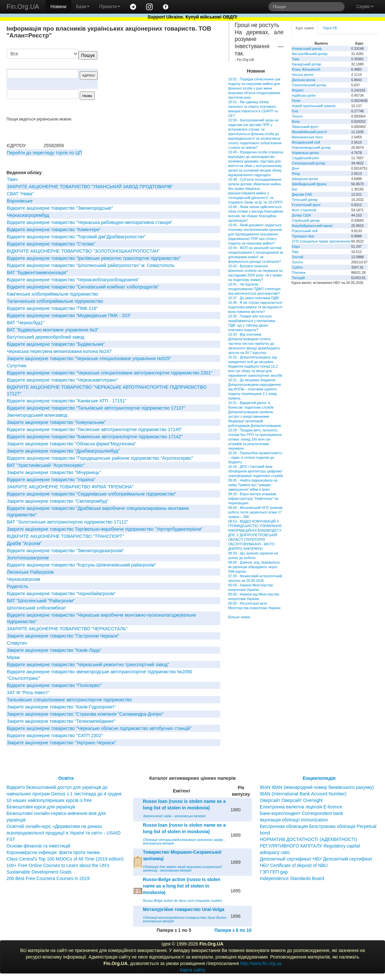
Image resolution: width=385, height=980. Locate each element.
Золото (297, 262)
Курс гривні (304, 28)
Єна (295, 111)
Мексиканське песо (307, 137)
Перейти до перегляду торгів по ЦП (44, 153)
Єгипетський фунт (306, 205)
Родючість (18, 586)
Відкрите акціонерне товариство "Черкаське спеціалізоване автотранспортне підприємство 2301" (110, 373)
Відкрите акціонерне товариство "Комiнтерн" (54, 230)
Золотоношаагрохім (28, 558)
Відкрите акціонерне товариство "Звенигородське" (60, 208)
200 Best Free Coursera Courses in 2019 (48, 878)
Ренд (296, 174)
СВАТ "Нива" (20, 194)
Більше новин (239, 617)
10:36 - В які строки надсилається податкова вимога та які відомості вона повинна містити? (255, 307)
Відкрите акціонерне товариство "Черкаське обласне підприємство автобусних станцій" (99, 728)
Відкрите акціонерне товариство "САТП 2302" (55, 735)
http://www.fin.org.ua (261, 963)
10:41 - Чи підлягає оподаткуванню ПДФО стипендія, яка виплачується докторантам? (255, 289)
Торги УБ (330, 28)
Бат (295, 189)
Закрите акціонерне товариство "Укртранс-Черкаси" (62, 743)
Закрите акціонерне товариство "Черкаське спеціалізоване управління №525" (89, 358)
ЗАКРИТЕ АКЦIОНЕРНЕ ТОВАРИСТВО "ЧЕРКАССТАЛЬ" (67, 629)
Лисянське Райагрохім (30, 572)
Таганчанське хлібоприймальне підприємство (55, 301)
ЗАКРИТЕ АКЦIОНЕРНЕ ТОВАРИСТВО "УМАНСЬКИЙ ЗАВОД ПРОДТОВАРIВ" (90, 187)
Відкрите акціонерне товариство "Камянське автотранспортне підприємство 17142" (95, 437)
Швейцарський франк (309, 184)
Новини (58, 7)
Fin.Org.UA (23, 7)
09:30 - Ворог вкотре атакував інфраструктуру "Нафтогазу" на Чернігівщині (253, 498)
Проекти (110, 7)
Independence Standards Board (292, 878)
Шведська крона (305, 179)
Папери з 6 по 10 (233, 930)
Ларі (295, 252)
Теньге (297, 116)
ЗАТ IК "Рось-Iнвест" (28, 693)
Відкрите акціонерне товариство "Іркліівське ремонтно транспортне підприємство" (94, 258)
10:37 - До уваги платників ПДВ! (254, 298)
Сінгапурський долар (308, 163)
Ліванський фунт (305, 127)
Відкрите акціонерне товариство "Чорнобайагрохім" (61, 594)
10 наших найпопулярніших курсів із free (49, 800)
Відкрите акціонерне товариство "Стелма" (51, 244)
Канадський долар (306, 64)
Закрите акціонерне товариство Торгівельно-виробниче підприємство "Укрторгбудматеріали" (105, 529)
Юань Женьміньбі (306, 69)
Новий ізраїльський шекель (314, 106)
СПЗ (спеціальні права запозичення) (321, 241)
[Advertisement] (172, 83)
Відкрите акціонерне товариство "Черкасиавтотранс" (62, 380)
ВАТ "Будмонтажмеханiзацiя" (37, 273)
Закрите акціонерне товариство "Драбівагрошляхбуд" (63, 451)
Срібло (297, 267)
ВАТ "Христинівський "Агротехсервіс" (46, 465)
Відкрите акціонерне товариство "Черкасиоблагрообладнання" (73, 280)
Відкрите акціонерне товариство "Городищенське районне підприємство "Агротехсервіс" (100, 458)
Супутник (17, 366)
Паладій (298, 278)
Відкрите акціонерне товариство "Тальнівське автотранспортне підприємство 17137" (96, 408)
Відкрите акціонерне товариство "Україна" (51, 480)
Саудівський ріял (305, 158)
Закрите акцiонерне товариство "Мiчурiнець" (54, 472)
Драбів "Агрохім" (24, 543)
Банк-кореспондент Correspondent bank (301, 813)
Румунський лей (304, 231)
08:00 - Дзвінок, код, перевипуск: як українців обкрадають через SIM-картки (254, 567)
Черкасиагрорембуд (28, 215)
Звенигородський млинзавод (37, 415)
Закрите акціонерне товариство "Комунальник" (56, 422)
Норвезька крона (305, 153)
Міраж (13, 657)
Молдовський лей (306, 142)
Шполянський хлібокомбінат (36, 608)
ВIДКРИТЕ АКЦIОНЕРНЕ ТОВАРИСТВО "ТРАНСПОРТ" (65, 536)
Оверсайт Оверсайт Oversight (291, 800)
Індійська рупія (303, 95)
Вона (296, 121)
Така (295, 59)
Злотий (297, 257)
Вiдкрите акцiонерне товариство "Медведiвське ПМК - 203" (69, 315)
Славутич (17, 643)
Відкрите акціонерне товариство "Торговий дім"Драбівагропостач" (76, 237)
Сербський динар (306, 220)
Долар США (301, 215)
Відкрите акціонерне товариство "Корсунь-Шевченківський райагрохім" (81, 565)
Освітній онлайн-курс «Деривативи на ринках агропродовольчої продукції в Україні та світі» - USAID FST (63, 833)
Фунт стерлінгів (304, 210)
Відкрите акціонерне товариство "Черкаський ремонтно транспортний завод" (88, 665)
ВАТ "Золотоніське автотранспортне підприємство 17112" (68, 522)
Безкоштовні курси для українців (41, 807)
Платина (298, 273)
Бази (83, 7)
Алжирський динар (307, 49)
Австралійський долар (309, 54)
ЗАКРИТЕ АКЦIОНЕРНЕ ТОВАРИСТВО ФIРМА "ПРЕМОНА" (70, 487)
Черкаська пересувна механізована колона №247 (59, 351)
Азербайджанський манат (312, 226)
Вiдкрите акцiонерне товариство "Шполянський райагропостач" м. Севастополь (91, 265)
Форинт (298, 90)
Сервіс (365, 7)
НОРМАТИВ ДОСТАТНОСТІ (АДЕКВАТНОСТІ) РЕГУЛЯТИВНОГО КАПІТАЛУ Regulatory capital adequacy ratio (310, 846)
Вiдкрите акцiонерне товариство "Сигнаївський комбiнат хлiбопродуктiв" (83, 287)
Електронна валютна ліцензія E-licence (301, 807)
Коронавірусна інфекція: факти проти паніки (53, 852)
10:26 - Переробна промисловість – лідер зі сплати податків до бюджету (255, 457)
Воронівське (20, 201)
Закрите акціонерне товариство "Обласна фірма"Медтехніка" (71, 444)
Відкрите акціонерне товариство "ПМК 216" (52, 308)
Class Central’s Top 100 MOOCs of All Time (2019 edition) (65, 859)
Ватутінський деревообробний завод (46, 337)
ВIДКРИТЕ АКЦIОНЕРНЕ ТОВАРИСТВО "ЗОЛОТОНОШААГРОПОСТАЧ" (83, 251)
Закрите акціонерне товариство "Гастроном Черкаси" (63, 636)
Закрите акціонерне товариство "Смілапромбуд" (58, 501)
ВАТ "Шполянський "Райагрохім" (41, 601)
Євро (296, 246)
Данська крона (303, 80)
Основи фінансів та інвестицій (38, 846)
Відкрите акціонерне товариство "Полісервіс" (54, 685)
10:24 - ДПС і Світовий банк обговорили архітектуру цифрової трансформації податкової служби (256, 471)
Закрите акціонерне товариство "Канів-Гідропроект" (61, 707)
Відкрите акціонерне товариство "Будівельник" (56, 344)
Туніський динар (305, 200)
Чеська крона (302, 75)
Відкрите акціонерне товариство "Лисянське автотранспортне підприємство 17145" (95, 429)
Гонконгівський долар (309, 85)
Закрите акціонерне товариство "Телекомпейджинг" (61, 721)
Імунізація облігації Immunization (294, 820)
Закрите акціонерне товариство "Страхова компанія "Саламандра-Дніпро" (85, 714)
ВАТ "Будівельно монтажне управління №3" (53, 330)
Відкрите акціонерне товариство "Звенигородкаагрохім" (65, 551)
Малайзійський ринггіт (309, 132)
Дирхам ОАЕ (302, 194)
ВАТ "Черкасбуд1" (26, 323)
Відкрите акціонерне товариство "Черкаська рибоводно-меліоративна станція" (90, 222)
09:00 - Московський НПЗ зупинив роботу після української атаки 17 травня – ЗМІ (255, 512)
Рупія (296, 101)
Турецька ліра (303, 236)
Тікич (12, 179)
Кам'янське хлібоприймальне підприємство (52, 294)
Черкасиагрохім (23, 579)
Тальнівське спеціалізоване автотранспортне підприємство (69, 700)
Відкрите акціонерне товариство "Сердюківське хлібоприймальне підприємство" (91, 494)
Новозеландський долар (311, 147)
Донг (295, 168)
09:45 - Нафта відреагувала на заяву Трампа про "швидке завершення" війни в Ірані (253, 485)
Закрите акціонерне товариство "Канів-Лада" (54, 650)
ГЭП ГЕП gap (274, 872)
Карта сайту (193, 970)
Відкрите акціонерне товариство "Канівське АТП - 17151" (67, 401)
